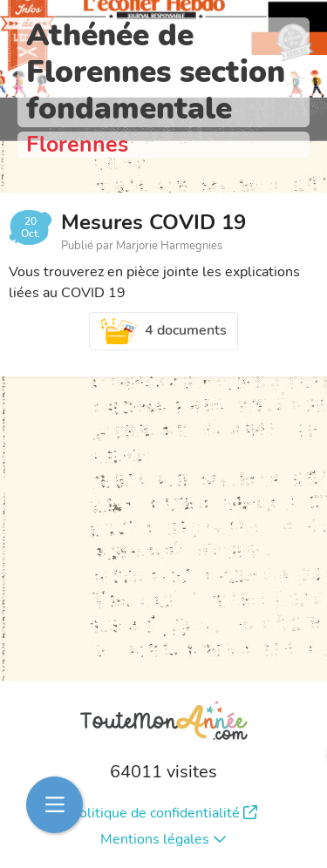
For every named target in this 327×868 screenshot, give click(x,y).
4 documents (164, 331)
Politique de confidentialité (164, 813)
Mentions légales (163, 839)
